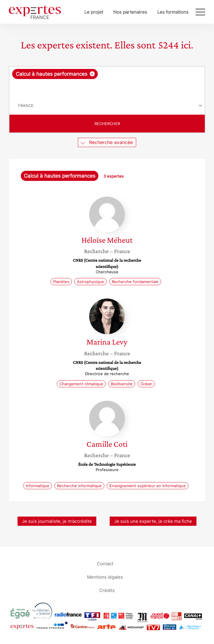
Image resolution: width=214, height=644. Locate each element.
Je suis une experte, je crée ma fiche (153, 521)
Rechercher (107, 124)
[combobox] (107, 82)
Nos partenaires (130, 12)
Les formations (173, 12)
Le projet (94, 12)
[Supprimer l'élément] (92, 74)
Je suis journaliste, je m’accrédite (57, 521)
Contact (105, 564)
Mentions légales (105, 577)
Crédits (107, 590)
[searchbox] (107, 88)
